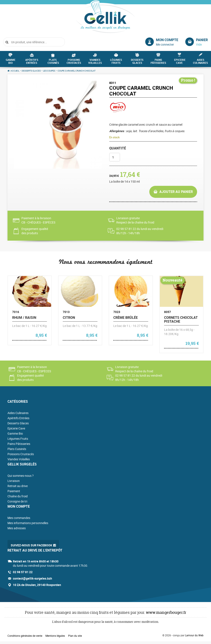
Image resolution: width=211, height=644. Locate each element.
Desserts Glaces (137, 63)
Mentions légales (55, 636)
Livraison (14, 481)
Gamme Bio (11, 63)
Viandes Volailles (95, 63)
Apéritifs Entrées (32, 63)
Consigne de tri (17, 501)
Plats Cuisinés (53, 63)
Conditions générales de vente (25, 636)
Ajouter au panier (176, 192)
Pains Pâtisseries (158, 63)
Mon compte (167, 40)
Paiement (14, 491)
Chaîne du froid (18, 496)
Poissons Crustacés (74, 63)
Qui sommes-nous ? (21, 476)
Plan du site (75, 636)
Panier (202, 40)
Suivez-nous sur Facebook (31, 545)
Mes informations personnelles (28, 523)
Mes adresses (17, 528)
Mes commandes (19, 518)
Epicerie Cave (180, 63)
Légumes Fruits (116, 63)
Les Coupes (49, 71)
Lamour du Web (194, 635)
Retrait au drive (18, 486)
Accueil (15, 71)
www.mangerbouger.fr (166, 612)
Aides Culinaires (200, 63)
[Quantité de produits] (115, 157)
